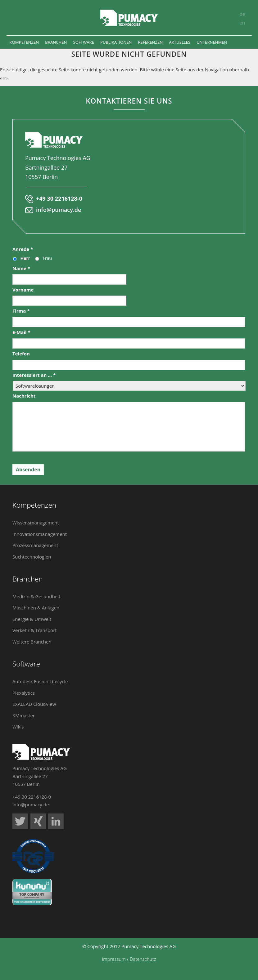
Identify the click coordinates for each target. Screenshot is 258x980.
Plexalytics (24, 693)
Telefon (21, 354)
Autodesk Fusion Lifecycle (40, 681)
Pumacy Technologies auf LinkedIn (56, 821)
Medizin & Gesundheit (36, 596)
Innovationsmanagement (40, 534)
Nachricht (24, 396)
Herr (25, 258)
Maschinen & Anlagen (36, 608)
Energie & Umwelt (32, 619)
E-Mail (21, 332)
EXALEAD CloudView (34, 704)
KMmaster (24, 715)
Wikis (18, 727)
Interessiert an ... (34, 375)
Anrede (23, 249)
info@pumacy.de (59, 210)
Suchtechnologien (32, 557)
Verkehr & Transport (35, 630)
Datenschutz (143, 959)
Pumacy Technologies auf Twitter (20, 821)
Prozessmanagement (35, 545)
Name (21, 268)
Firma (21, 311)
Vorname (23, 290)
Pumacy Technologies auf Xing (38, 821)
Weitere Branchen (32, 642)
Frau (47, 258)
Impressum (114, 959)
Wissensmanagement (36, 523)
